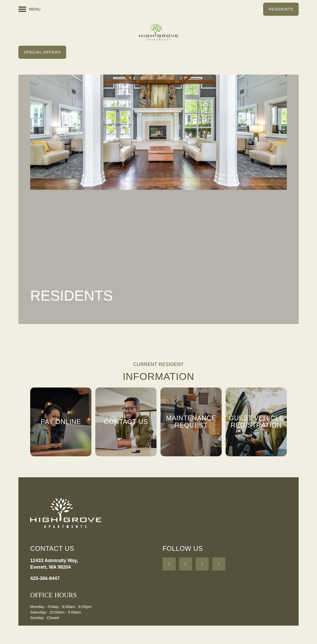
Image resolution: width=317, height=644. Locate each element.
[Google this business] (202, 564)
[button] (281, 9)
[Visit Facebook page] (169, 564)
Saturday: (39, 612)
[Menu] (29, 9)
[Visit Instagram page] (219, 564)
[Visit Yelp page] (186, 564)
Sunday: (37, 618)
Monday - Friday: (45, 607)
